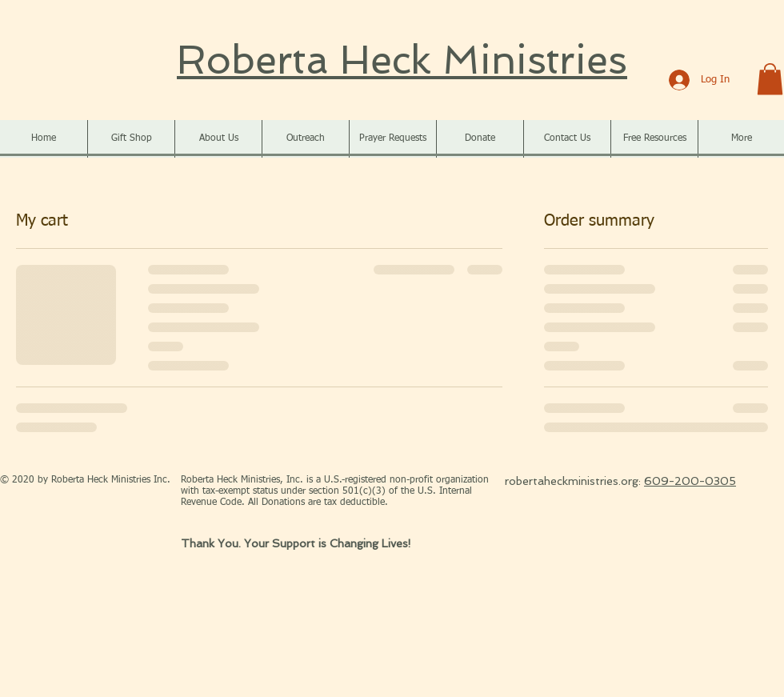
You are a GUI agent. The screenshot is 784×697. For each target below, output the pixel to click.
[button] (770, 79)
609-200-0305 (690, 481)
